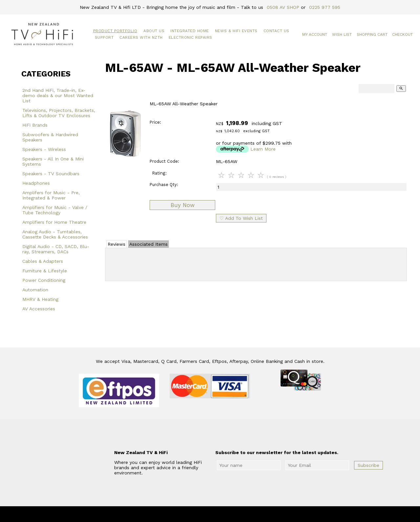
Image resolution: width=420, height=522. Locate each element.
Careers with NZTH (141, 37)
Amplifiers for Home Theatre (54, 222)
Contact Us (276, 31)
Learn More (263, 149)
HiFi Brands (35, 125)
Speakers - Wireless (44, 149)
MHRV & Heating (40, 299)
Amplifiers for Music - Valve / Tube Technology (55, 210)
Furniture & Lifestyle (45, 271)
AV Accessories (39, 309)
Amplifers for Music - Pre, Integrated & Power (51, 195)
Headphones (36, 183)
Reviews (116, 244)
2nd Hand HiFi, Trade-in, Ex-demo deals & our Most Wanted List (58, 95)
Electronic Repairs (190, 37)
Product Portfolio (115, 31)
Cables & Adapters (43, 261)
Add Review (256, 263)
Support (104, 37)
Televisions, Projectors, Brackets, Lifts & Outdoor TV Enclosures (59, 113)
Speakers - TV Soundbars (51, 174)
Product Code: (164, 161)
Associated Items (148, 244)
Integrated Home (190, 31)
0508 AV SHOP (283, 7)
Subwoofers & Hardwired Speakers (50, 137)
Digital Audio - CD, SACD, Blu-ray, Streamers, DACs (56, 249)
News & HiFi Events (236, 31)
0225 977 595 (325, 7)
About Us (154, 31)
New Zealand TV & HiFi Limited (228, 514)
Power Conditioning (44, 280)
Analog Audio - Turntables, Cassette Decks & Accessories (55, 234)
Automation (35, 290)
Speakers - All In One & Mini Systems (53, 161)
